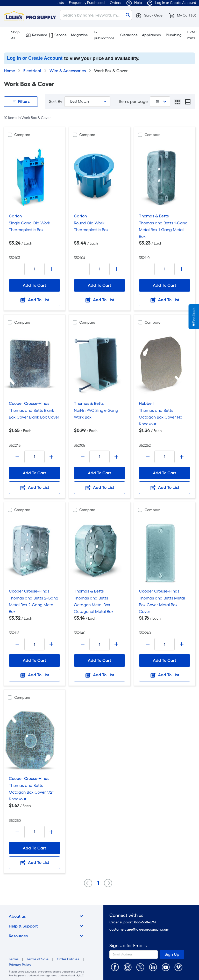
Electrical (32, 71)
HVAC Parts (192, 35)
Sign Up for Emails (128, 946)
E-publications (104, 35)
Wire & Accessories (68, 71)
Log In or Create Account (35, 58)
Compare (22, 135)
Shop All (13, 35)
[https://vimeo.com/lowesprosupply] (178, 967)
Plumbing (174, 35)
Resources (36, 35)
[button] (150, 15)
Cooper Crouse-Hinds (29, 403)
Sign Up (172, 954)
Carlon (15, 216)
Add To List (34, 300)
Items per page (133, 101)
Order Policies (68, 959)
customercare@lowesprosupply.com (139, 929)
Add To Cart (34, 285)
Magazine (79, 35)
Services (58, 35)
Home (9, 71)
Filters (21, 102)
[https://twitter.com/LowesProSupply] (140, 967)
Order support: (133, 922)
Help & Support (47, 926)
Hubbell (146, 403)
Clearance (129, 35)
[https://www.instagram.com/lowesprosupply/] (128, 967)
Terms (14, 959)
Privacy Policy (20, 965)
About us (47, 916)
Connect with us (126, 916)
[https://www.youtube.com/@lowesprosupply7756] (166, 967)
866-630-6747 (145, 922)
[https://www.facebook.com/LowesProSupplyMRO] (115, 967)
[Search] (96, 15)
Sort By (56, 101)
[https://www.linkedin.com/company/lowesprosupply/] (153, 967)
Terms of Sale (38, 959)
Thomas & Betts (154, 216)
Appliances (151, 35)
